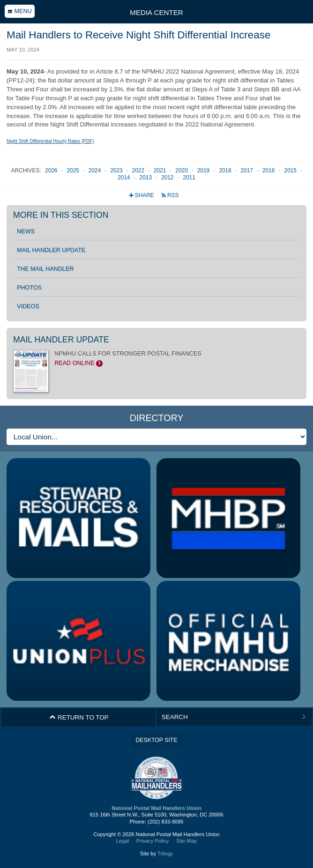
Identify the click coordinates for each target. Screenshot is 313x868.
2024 (96, 171)
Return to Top (79, 717)
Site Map (186, 841)
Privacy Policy (153, 841)
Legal (123, 841)
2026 (52, 171)
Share (142, 195)
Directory (157, 418)
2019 (204, 171)
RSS (170, 195)
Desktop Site (156, 740)
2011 (189, 178)
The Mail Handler (45, 269)
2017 (248, 171)
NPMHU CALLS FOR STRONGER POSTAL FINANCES (156, 358)
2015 (291, 171)
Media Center (156, 12)
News (26, 231)
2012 (168, 178)
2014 (125, 178)
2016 (269, 171)
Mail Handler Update (51, 250)
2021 (161, 171)
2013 (147, 178)
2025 (74, 171)
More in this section (61, 215)
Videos (28, 306)
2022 (139, 171)
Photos (29, 288)
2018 (226, 171)
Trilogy (165, 853)
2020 (182, 171)
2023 (117, 171)
